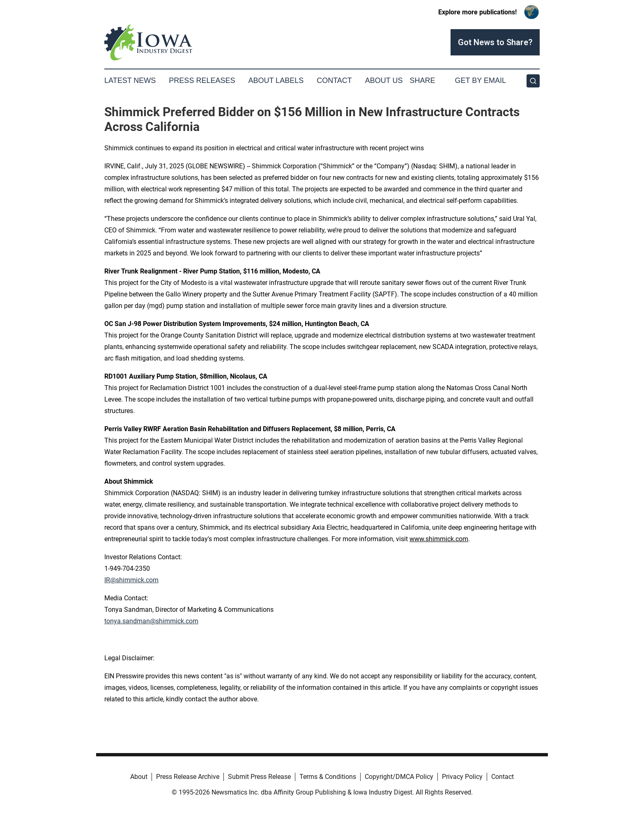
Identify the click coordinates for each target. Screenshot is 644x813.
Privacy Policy (462, 777)
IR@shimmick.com (131, 580)
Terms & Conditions (328, 777)
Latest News (130, 80)
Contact (334, 80)
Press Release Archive (188, 777)
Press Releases (202, 80)
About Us (384, 80)
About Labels (276, 80)
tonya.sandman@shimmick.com (151, 621)
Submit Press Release (259, 777)
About (139, 777)
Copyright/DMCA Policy (399, 777)
